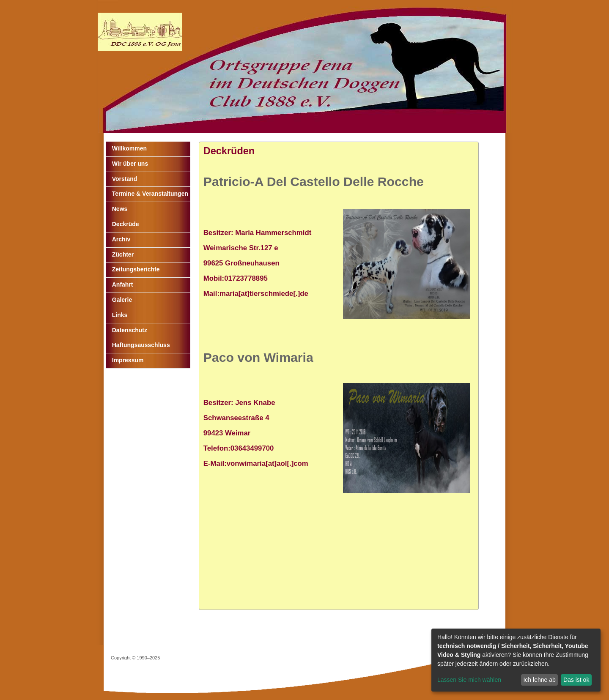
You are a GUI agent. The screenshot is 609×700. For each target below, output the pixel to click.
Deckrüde (126, 224)
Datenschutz (130, 330)
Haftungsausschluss (141, 345)
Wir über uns (130, 164)
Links (120, 315)
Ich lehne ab (539, 680)
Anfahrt (123, 284)
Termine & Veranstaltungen (150, 194)
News (120, 209)
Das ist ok (576, 680)
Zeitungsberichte (136, 269)
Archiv (121, 239)
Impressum (128, 360)
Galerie (122, 300)
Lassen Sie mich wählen (469, 680)
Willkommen (129, 148)
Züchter (123, 254)
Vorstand (125, 179)
